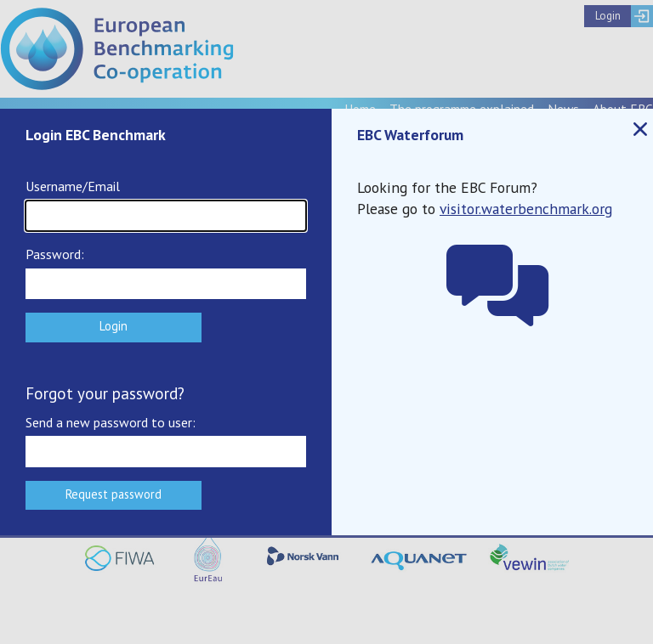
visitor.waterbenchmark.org (526, 209)
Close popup (639, 130)
